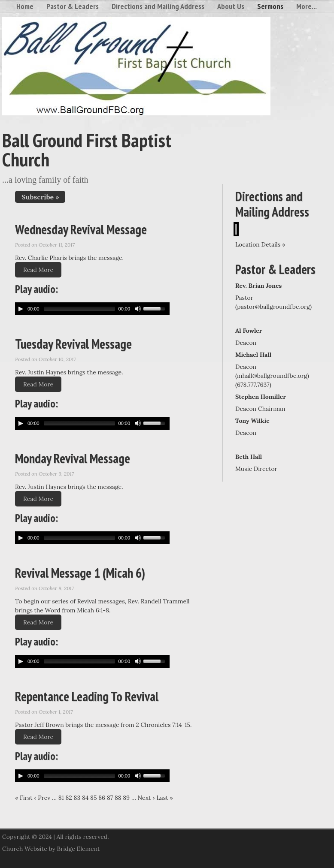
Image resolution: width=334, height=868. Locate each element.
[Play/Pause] (21, 309)
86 (102, 798)
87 (110, 798)
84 (85, 798)
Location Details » (260, 244)
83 (77, 798)
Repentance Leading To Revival (87, 696)
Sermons (270, 6)
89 (126, 798)
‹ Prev (42, 798)
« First (24, 798)
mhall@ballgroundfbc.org (272, 376)
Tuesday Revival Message (73, 344)
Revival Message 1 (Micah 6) (80, 573)
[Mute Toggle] (138, 309)
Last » (165, 798)
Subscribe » (40, 197)
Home (25, 6)
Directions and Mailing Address (158, 6)
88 (118, 798)
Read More (38, 270)
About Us (231, 6)
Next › (146, 798)
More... (307, 6)
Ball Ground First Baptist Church (87, 149)
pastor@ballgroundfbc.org (273, 307)
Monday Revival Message (73, 458)
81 (61, 798)
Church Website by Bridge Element (51, 849)
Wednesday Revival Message (81, 229)
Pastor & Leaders (73, 6)
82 (68, 798)
